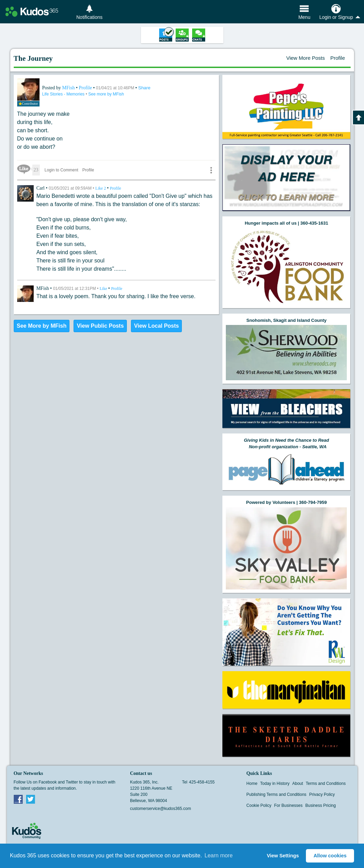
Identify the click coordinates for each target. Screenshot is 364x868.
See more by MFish (106, 94)
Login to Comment (62, 170)
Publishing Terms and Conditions (277, 794)
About (297, 784)
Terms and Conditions (326, 784)
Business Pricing (321, 805)
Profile (338, 58)
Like (101, 188)
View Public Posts (100, 326)
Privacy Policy (322, 794)
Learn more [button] (219, 855)
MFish (69, 88)
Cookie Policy (259, 805)
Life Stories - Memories (64, 94)
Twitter (31, 799)
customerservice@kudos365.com (161, 809)
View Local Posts (156, 326)
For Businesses (289, 805)
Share (144, 88)
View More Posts (306, 58)
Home (252, 784)
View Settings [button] (283, 856)
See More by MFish (42, 326)
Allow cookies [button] (330, 856)
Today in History (275, 784)
